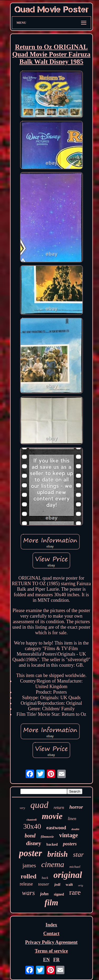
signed (59, 894)
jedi (57, 884)
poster (31, 853)
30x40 (32, 826)
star (78, 854)
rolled (29, 876)
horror (76, 807)
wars (28, 893)
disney (34, 843)
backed (52, 844)
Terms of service (51, 951)
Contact (51, 934)
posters (70, 844)
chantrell (31, 820)
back (45, 878)
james (29, 865)
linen (72, 819)
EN (46, 960)
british (57, 854)
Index (51, 925)
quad (39, 805)
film (51, 903)
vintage (69, 835)
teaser (44, 884)
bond (30, 836)
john (44, 894)
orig (81, 885)
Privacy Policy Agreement (51, 942)
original (68, 875)
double (75, 829)
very (23, 808)
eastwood (56, 828)
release (26, 884)
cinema (53, 864)
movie (52, 816)
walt (69, 884)
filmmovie (47, 837)
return (59, 808)
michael (75, 867)
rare (75, 892)
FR (56, 960)
